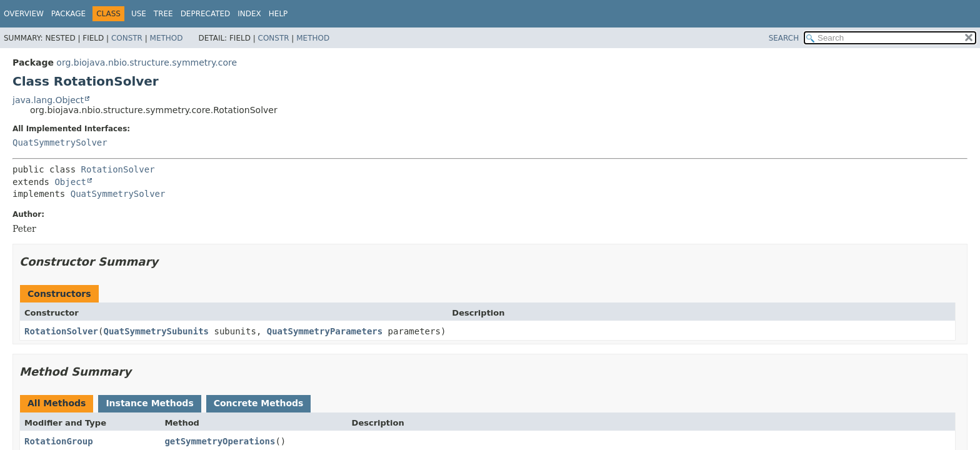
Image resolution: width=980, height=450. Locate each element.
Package (68, 14)
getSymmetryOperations (220, 441)
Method (167, 38)
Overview (24, 14)
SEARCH (784, 38)
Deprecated (206, 14)
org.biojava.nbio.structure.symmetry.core (147, 62)
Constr (127, 38)
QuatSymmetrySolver (60, 142)
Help (278, 14)
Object (70, 182)
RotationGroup (59, 441)
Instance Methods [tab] (149, 403)
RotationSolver (118, 169)
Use (139, 14)
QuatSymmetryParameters (325, 331)
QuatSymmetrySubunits (156, 331)
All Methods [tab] (57, 403)
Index (249, 14)
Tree (163, 14)
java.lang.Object (48, 100)
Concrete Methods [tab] (259, 403)
